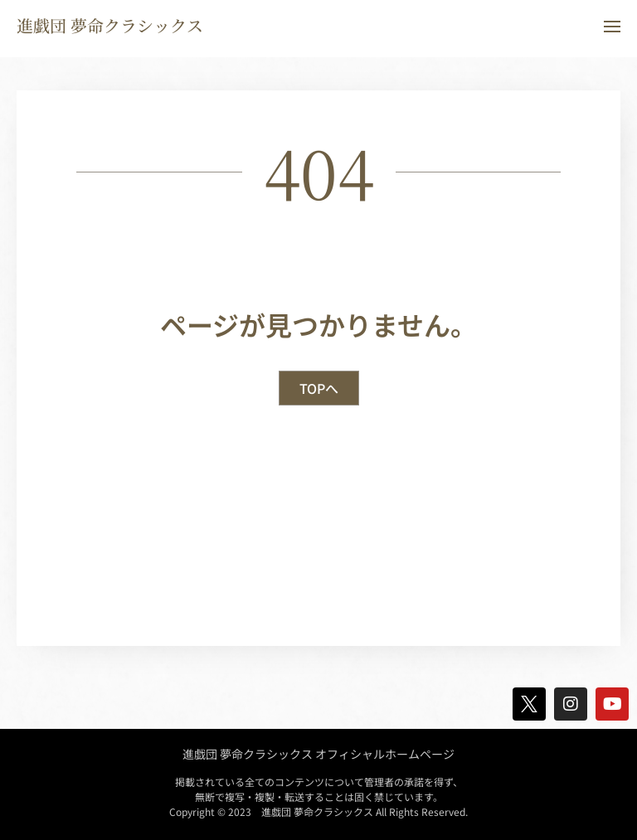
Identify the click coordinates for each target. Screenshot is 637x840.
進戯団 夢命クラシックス (110, 25)
